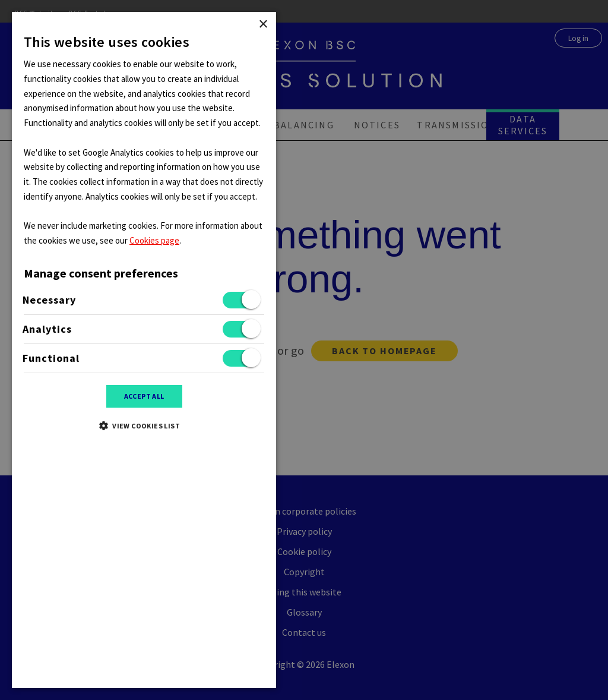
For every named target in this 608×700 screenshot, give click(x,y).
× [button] (263, 25)
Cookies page (154, 240)
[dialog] (304, 350)
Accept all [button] (144, 396)
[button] (144, 425)
